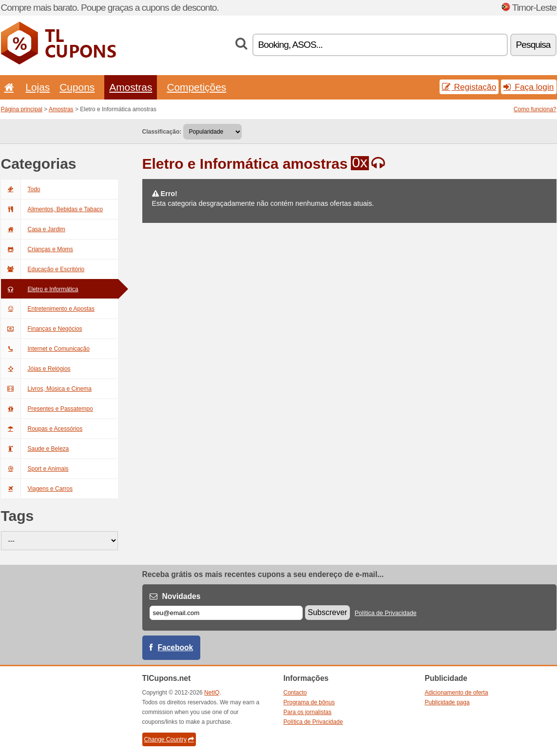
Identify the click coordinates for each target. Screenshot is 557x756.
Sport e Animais (35, 469)
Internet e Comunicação (45, 349)
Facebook (176, 647)
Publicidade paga (447, 702)
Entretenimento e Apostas (48, 309)
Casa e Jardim (33, 229)
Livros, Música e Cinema (46, 389)
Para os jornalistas (308, 712)
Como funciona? (535, 109)
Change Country (169, 739)
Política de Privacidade (386, 613)
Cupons (77, 87)
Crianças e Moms (37, 249)
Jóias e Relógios (36, 369)
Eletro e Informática (40, 289)
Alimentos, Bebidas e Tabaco (52, 209)
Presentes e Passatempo (47, 409)
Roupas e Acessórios (42, 429)
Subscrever (328, 612)
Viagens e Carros (37, 489)
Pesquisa (533, 45)
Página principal (22, 109)
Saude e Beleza (35, 449)
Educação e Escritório (43, 269)
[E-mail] (226, 613)
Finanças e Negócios (42, 329)
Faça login (528, 87)
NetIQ (212, 693)
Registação (469, 87)
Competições (196, 87)
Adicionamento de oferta (457, 693)
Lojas (38, 87)
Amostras (131, 87)
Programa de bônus (309, 702)
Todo (21, 189)
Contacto (295, 693)
